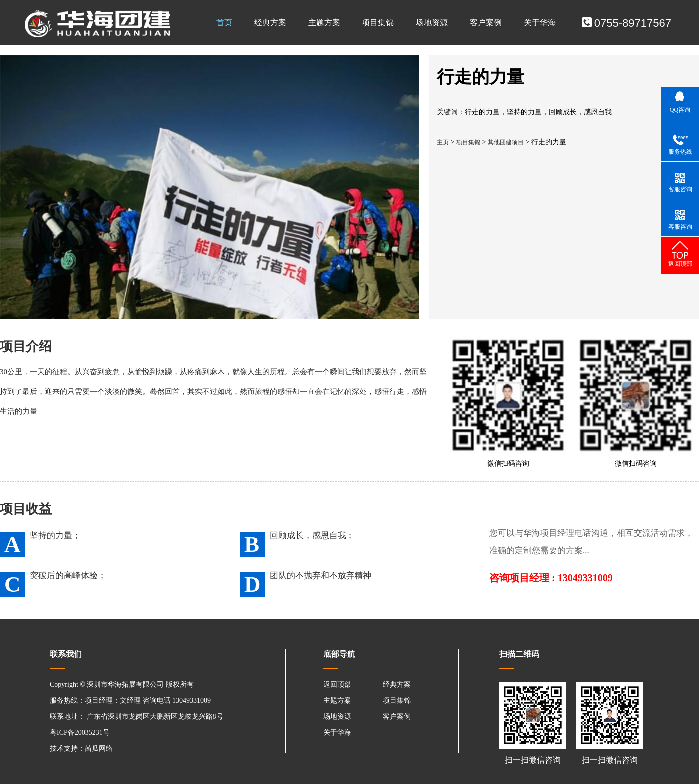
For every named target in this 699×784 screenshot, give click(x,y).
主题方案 (324, 23)
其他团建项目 (506, 142)
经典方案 (270, 23)
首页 (224, 23)
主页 (443, 142)
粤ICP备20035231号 (80, 732)
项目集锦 (378, 23)
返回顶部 (337, 684)
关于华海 (540, 23)
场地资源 (432, 23)
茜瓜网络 (99, 748)
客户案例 (486, 23)
